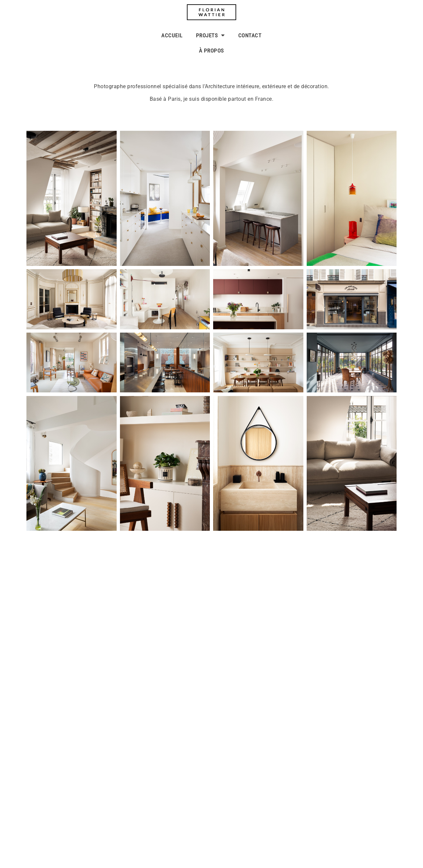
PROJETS (211, 35)
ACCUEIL (172, 35)
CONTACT (250, 35)
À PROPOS (211, 51)
